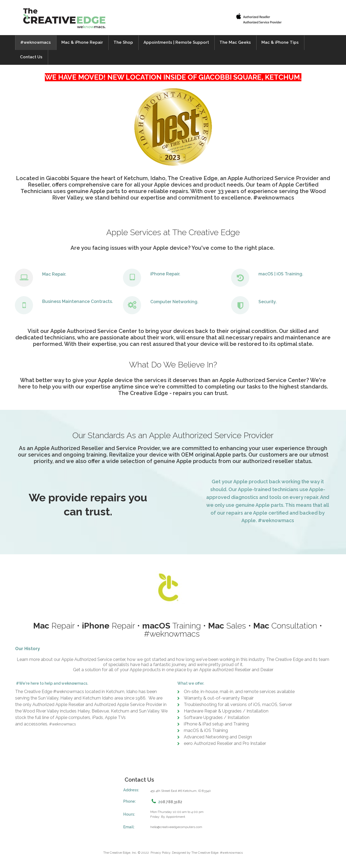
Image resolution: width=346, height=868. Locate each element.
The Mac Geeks (235, 42)
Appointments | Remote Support (176, 42)
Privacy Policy (160, 853)
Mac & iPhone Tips (280, 42)
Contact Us (31, 57)
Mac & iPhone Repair (82, 42)
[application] (173, 215)
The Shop (123, 42)
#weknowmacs (36, 42)
